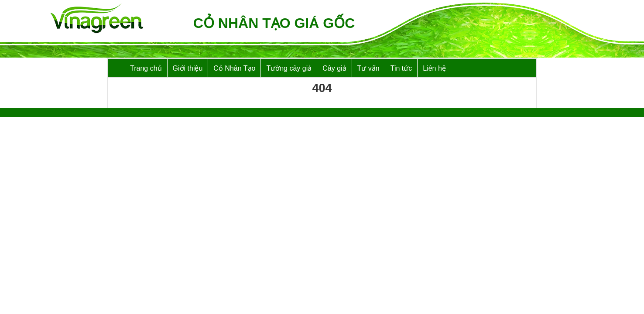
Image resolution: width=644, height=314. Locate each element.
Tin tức (401, 68)
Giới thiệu (188, 68)
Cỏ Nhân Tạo (234, 68)
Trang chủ (146, 68)
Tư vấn (368, 68)
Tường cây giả (289, 68)
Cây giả (334, 68)
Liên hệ (434, 68)
